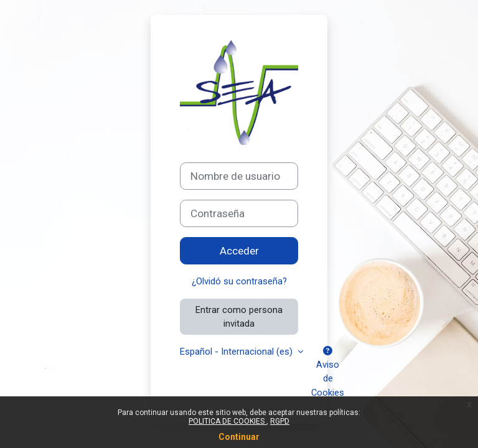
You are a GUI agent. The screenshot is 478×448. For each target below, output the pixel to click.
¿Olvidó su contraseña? (239, 281)
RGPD (280, 421)
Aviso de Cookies (328, 372)
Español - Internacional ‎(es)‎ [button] (237, 352)
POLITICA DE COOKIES (227, 421)
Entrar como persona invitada (239, 317)
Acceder (239, 251)
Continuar (239, 437)
